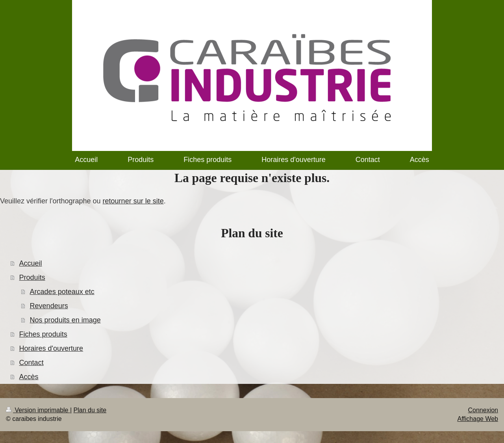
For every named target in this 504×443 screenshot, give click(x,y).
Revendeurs (49, 306)
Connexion (483, 410)
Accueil (31, 263)
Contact (31, 363)
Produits (32, 277)
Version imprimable (38, 410)
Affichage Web (478, 419)
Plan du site (90, 410)
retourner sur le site (133, 201)
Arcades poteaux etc (62, 292)
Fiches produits (43, 334)
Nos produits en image (65, 320)
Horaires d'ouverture (51, 348)
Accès (29, 377)
